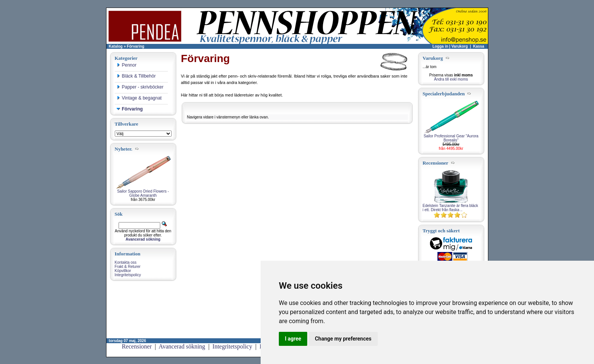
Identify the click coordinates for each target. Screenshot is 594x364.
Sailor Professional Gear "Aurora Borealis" (451, 138)
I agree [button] (293, 339)
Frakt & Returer (128, 267)
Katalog (116, 46)
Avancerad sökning (182, 346)
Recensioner (137, 346)
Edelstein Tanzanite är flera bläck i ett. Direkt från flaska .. (451, 208)
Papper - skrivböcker (140, 87)
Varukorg (459, 46)
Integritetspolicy (128, 275)
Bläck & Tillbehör (136, 76)
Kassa (479, 46)
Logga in (440, 46)
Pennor (127, 65)
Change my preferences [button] (343, 339)
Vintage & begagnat (139, 98)
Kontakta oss (126, 262)
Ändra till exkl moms (451, 79)
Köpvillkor (123, 271)
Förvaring (136, 46)
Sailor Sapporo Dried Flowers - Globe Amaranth (143, 193)
